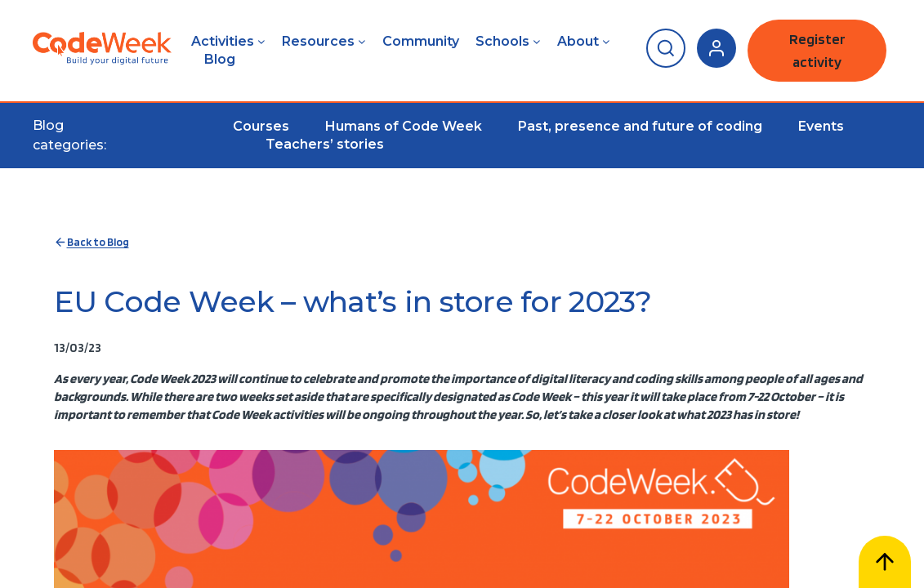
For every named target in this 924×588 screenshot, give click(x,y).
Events (821, 126)
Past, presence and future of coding (640, 126)
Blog (220, 59)
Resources (318, 41)
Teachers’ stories (325, 144)
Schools (502, 41)
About (578, 41)
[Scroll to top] (885, 562)
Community (421, 41)
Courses (261, 126)
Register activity (817, 50)
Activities (223, 41)
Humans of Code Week (404, 126)
